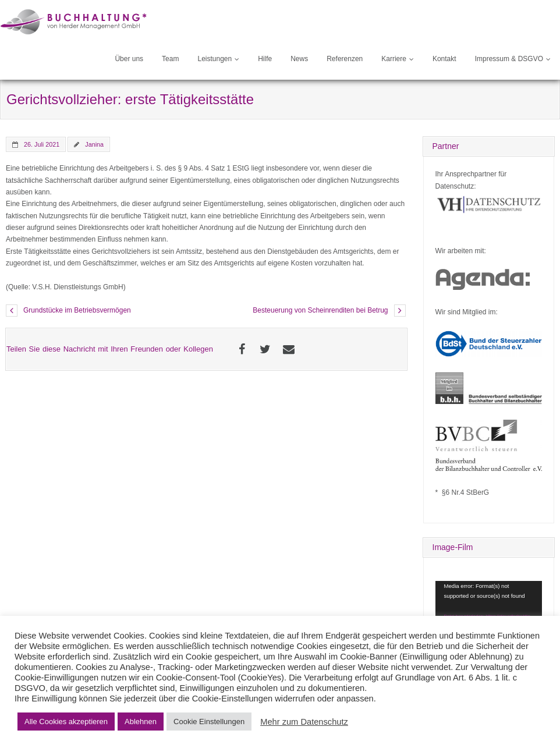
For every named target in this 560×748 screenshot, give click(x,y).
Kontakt (444, 59)
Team (170, 59)
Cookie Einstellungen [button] (209, 722)
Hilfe (265, 59)
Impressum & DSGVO (509, 59)
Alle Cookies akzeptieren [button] (66, 722)
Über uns (129, 59)
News (299, 59)
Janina (94, 144)
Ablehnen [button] (141, 722)
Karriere (394, 59)
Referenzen (345, 59)
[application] (489, 611)
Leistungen (215, 59)
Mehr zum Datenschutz (304, 722)
